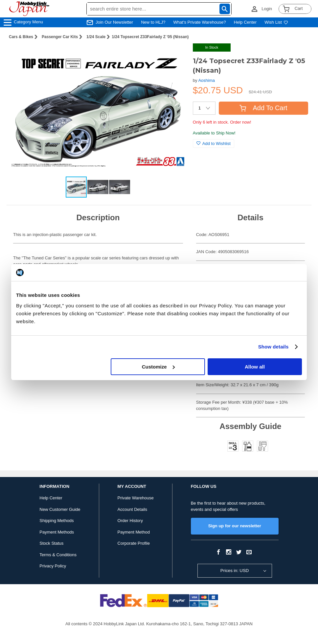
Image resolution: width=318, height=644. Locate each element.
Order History (130, 521)
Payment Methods (57, 532)
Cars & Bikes (21, 37)
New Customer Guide (60, 509)
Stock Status (51, 543)
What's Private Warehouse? (200, 22)
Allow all (255, 367)
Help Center (245, 22)
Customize (158, 367)
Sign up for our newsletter (235, 526)
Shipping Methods (57, 521)
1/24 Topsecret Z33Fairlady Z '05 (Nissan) (150, 37)
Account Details (132, 509)
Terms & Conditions (58, 555)
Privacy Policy (53, 566)
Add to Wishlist (214, 143)
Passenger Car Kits (60, 37)
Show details (273, 347)
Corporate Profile (134, 543)
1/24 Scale (96, 37)
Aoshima (206, 80)
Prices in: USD (235, 571)
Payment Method (134, 532)
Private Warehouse (136, 498)
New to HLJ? (153, 22)
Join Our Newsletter (114, 22)
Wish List (276, 22)
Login (267, 9)
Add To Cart (263, 108)
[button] (174, 55)
